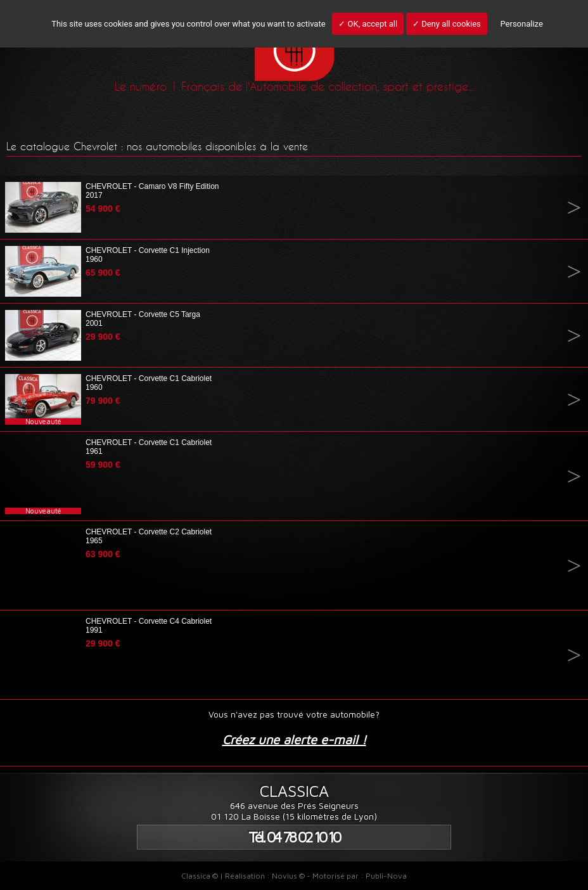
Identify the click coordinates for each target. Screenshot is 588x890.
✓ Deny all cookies (447, 24)
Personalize (521, 24)
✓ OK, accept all (368, 24)
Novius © (288, 876)
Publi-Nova (386, 876)
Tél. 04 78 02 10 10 (294, 837)
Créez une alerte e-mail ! (294, 739)
